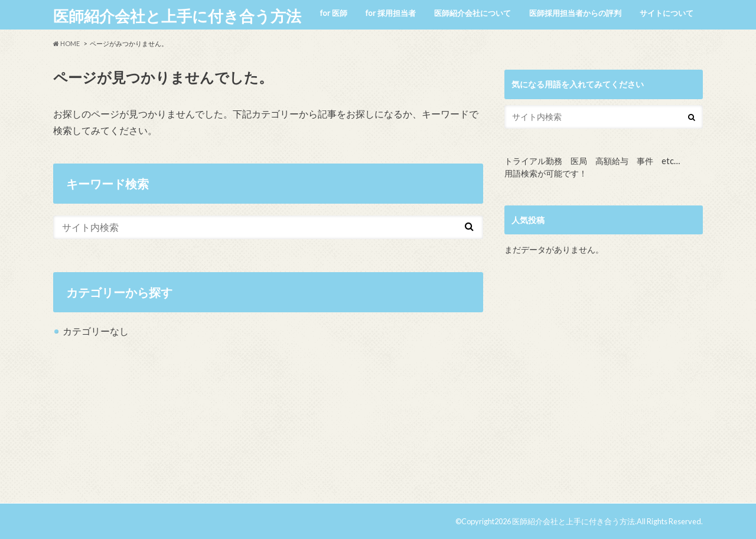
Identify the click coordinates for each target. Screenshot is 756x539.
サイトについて (667, 13)
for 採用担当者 (391, 13)
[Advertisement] (604, 384)
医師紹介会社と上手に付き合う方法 (177, 16)
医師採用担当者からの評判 (575, 13)
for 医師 (334, 13)
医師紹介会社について (472, 13)
